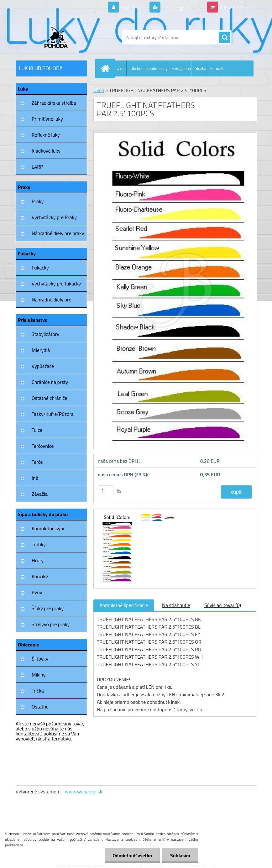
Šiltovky (40, 659)
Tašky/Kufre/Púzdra (53, 414)
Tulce (37, 430)
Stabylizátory (45, 334)
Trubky (39, 544)
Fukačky (40, 268)
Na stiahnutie (176, 605)
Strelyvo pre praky (51, 624)
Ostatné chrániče (50, 398)
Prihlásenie (134, 8)
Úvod (99, 90)
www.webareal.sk (84, 792)
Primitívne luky (47, 119)
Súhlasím (180, 855)
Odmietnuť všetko (132, 855)
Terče (37, 462)
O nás (121, 68)
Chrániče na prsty (50, 382)
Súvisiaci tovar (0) (223, 605)
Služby (201, 68)
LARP (37, 167)
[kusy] (106, 491)
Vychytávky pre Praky (54, 217)
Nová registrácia (180, 8)
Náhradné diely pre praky (58, 233)
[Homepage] (107, 68)
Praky (38, 201)
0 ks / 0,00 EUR (236, 8)
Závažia (40, 494)
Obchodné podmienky (149, 68)
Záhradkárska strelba (54, 103)
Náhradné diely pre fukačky (52, 302)
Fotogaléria (181, 68)
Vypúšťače (43, 366)
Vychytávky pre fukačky (56, 284)
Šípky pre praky (48, 608)
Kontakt (217, 68)
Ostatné (40, 707)
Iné (35, 478)
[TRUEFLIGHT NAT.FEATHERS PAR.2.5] (117, 515)
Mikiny (39, 675)
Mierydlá (41, 350)
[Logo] (59, 37)
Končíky (40, 576)
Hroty (38, 560)
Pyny (37, 592)
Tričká (38, 691)
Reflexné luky (46, 135)
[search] (224, 38)
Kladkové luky (46, 151)
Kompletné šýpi (48, 528)
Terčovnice (43, 446)
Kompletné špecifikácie (124, 605)
